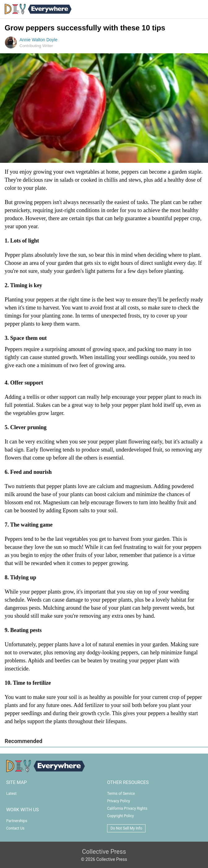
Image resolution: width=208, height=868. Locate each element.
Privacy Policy (119, 801)
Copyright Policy (120, 816)
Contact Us (15, 828)
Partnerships (17, 821)
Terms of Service (121, 794)
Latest (11, 794)
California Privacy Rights (127, 808)
